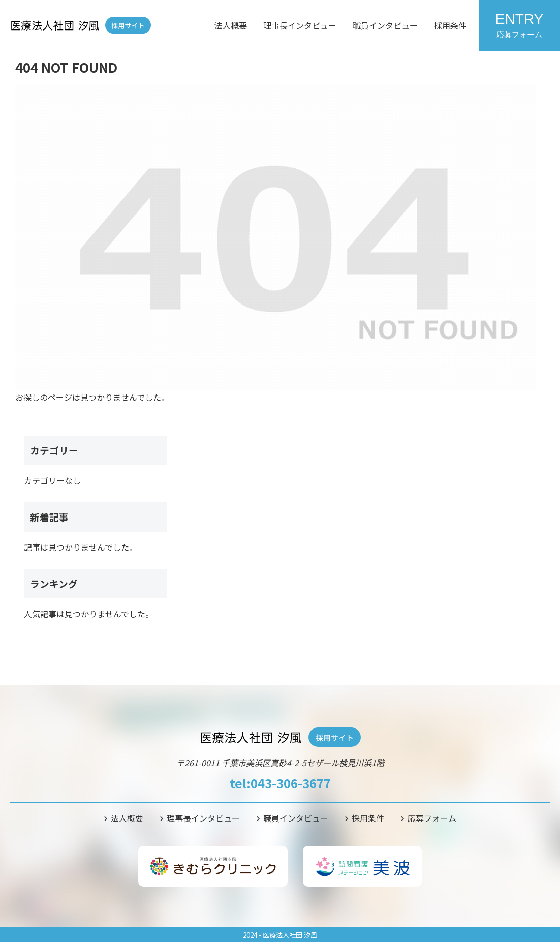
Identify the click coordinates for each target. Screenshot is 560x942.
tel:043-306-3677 (280, 783)
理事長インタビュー (300, 25)
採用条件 (450, 25)
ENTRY (519, 25)
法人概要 (231, 25)
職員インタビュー (385, 25)
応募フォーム (432, 818)
